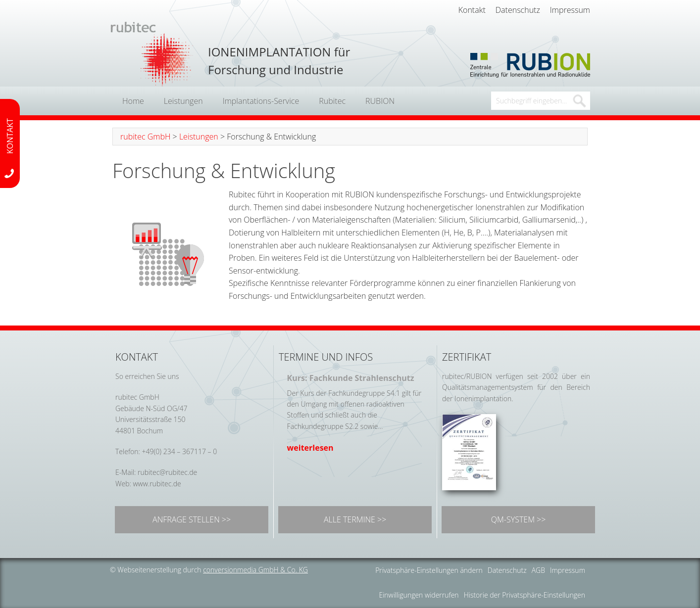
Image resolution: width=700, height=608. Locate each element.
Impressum (570, 10)
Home (133, 101)
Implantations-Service (261, 101)
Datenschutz (518, 10)
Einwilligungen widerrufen (419, 595)
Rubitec (332, 101)
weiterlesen (310, 448)
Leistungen (183, 101)
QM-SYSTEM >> (519, 519)
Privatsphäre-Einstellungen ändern (429, 570)
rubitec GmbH (145, 137)
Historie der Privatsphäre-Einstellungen (525, 595)
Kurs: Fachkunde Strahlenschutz (351, 378)
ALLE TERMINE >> (355, 519)
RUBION (380, 101)
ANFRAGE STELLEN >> (192, 519)
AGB (538, 570)
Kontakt (472, 10)
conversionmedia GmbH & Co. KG (255, 570)
